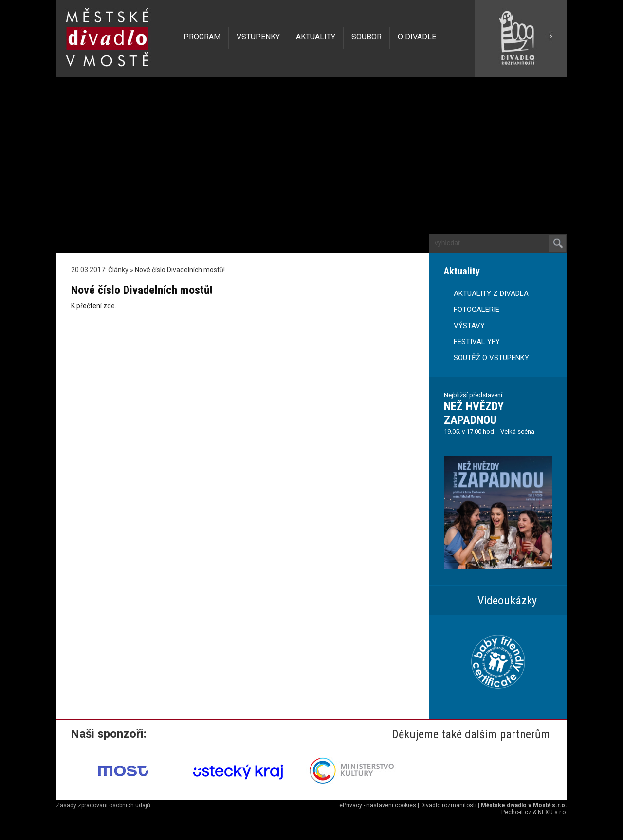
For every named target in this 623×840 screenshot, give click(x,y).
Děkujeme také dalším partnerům (471, 734)
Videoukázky (507, 601)
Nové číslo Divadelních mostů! (180, 270)
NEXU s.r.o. (552, 812)
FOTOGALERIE (476, 310)
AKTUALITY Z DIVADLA (491, 293)
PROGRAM (202, 37)
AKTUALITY (316, 37)
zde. (109, 306)
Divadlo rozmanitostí (449, 805)
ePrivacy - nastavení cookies (378, 805)
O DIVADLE (417, 37)
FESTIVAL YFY (477, 342)
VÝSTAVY (469, 326)
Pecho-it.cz (516, 812)
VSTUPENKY (258, 37)
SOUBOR (366, 37)
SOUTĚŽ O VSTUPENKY (491, 358)
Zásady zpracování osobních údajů (103, 805)
